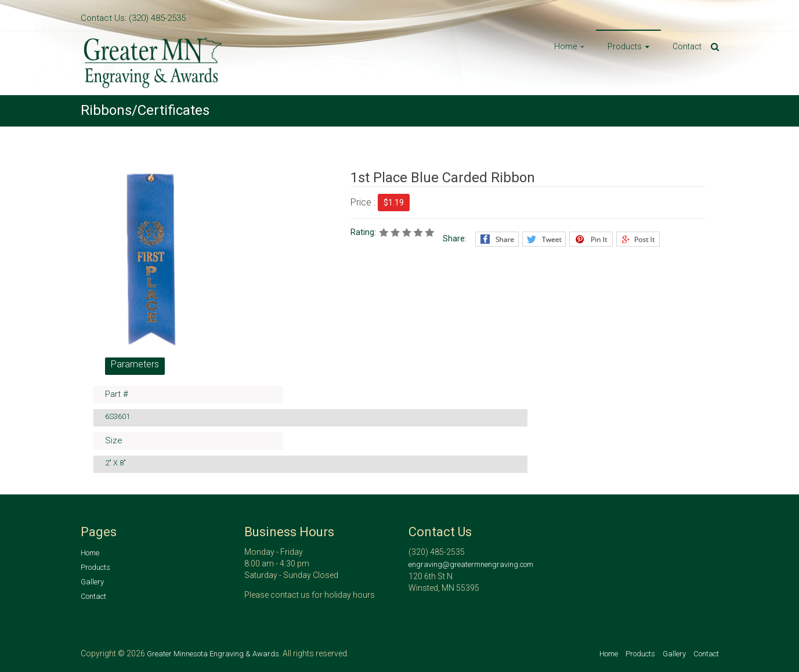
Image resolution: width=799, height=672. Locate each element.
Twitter (544, 239)
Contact (687, 46)
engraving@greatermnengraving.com (471, 564)
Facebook (497, 239)
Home (565, 46)
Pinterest (591, 239)
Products (625, 46)
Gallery (92, 582)
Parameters (135, 364)
